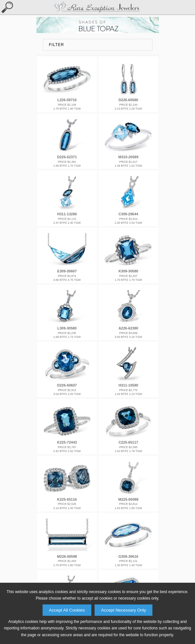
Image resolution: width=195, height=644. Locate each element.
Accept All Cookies (67, 610)
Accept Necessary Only (124, 610)
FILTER (57, 45)
